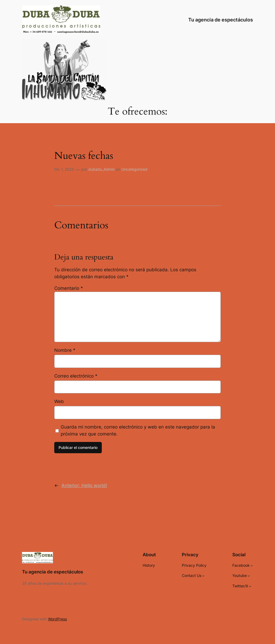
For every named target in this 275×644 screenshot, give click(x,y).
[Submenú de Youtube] (249, 576)
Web (59, 401)
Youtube (240, 575)
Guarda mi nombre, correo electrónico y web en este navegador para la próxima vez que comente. (138, 430)
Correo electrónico (76, 376)
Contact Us (192, 575)
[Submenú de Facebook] (252, 566)
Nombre (65, 350)
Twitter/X (240, 586)
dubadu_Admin (102, 169)
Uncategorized (134, 169)
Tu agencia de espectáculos (221, 20)
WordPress (57, 619)
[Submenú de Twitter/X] (250, 586)
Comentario (69, 288)
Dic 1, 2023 (64, 169)
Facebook (241, 565)
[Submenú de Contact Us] (203, 576)
